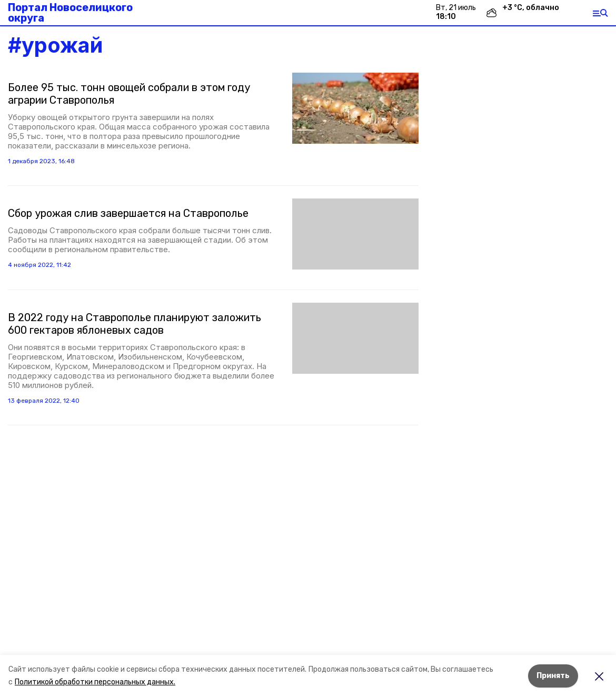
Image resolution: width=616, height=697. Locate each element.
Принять (553, 676)
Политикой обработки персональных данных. (95, 682)
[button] (355, 108)
